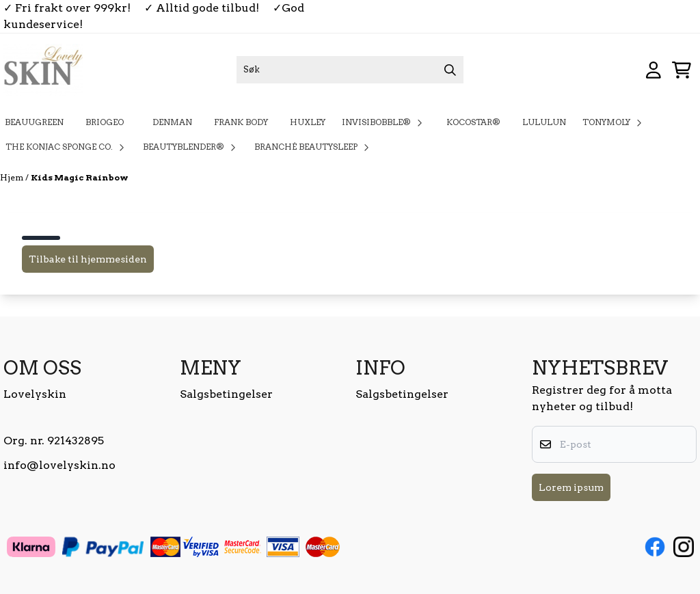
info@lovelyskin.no (59, 465)
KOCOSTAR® (473, 122)
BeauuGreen (34, 122)
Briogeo (108, 122)
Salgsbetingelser (226, 394)
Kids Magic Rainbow (80, 177)
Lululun (544, 122)
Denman (172, 122)
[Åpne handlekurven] (682, 70)
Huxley (308, 122)
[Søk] (350, 70)
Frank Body (241, 122)
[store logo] (43, 70)
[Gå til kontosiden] (654, 70)
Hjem (13, 177)
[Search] (450, 70)
